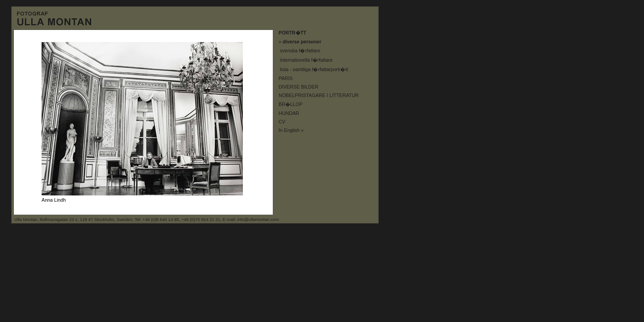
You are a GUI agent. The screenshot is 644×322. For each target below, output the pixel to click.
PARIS (286, 78)
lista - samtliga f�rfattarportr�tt (314, 69)
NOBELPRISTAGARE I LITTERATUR (319, 95)
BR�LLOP (290, 104)
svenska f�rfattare (300, 51)
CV (282, 122)
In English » (291, 130)
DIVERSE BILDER (299, 87)
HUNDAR (289, 113)
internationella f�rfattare (306, 60)
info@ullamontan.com (258, 219)
